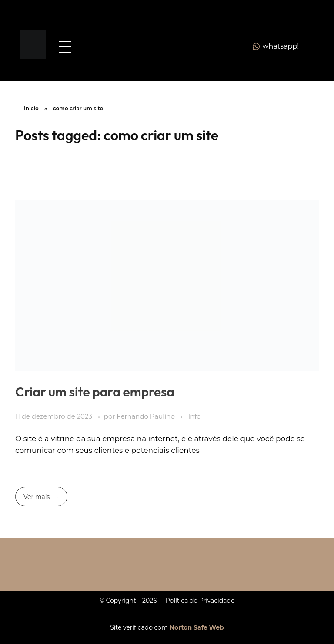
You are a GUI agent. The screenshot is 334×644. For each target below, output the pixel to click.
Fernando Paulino (146, 416)
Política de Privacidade (200, 601)
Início (31, 108)
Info (195, 416)
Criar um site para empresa (95, 392)
